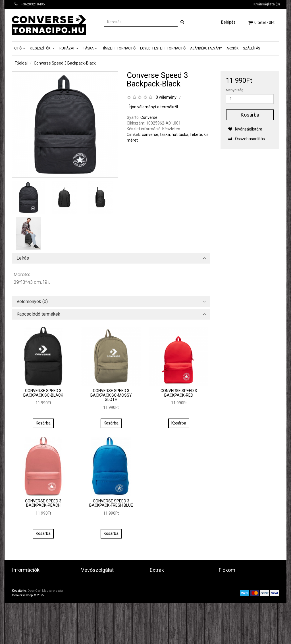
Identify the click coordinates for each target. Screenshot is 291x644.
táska (165, 134)
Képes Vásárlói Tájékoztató (36, 616)
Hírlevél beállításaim (237, 602)
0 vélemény (166, 97)
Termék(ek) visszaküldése (105, 589)
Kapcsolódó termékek (38, 314)
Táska (88, 48)
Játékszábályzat (27, 595)
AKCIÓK (232, 48)
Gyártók (157, 582)
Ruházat (67, 48)
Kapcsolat (90, 582)
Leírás (23, 258)
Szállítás (251, 48)
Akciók (156, 602)
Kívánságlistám (232, 595)
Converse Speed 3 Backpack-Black (65, 63)
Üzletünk (20, 582)
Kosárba (250, 115)
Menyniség (235, 90)
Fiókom (225, 582)
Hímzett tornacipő (119, 48)
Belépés (228, 22)
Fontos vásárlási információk (38, 609)
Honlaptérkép (93, 595)
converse (150, 134)
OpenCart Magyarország (45, 632)
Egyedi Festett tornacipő (163, 48)
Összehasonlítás (246, 139)
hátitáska (180, 134)
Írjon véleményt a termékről (153, 107)
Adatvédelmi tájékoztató (34, 589)
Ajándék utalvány (165, 589)
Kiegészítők (40, 48)
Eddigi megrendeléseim (240, 589)
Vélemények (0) (32, 302)
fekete (196, 134)
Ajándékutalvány (206, 48)
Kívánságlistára (245, 129)
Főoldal (21, 63)
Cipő (18, 48)
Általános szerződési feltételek (40, 602)
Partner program (165, 595)
